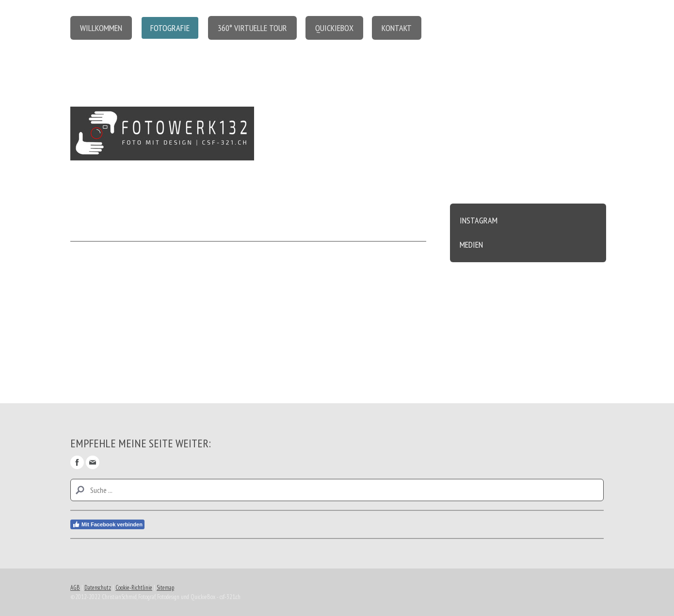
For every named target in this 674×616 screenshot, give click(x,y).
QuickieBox (334, 28)
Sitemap (165, 588)
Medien (471, 245)
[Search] (337, 490)
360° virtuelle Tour (252, 28)
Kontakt (397, 28)
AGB (75, 588)
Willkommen (101, 28)
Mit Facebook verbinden (107, 524)
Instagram (479, 220)
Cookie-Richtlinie (134, 588)
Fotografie (170, 28)
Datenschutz (98, 588)
